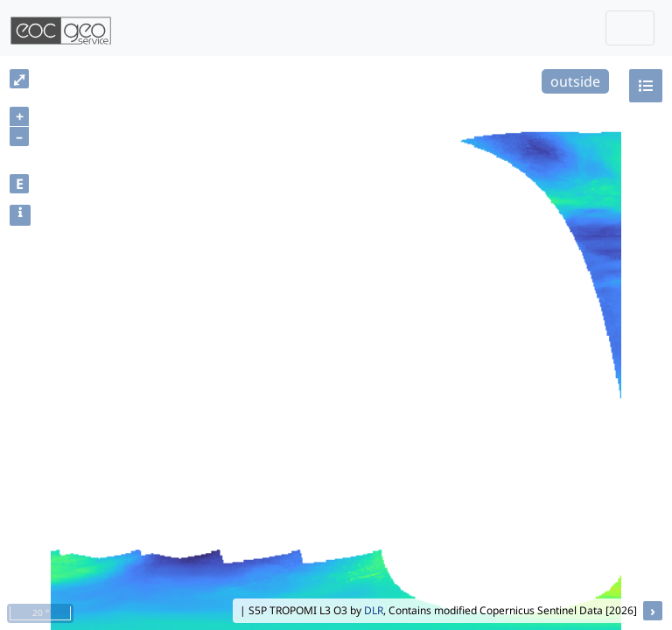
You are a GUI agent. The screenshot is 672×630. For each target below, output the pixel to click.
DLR (374, 610)
